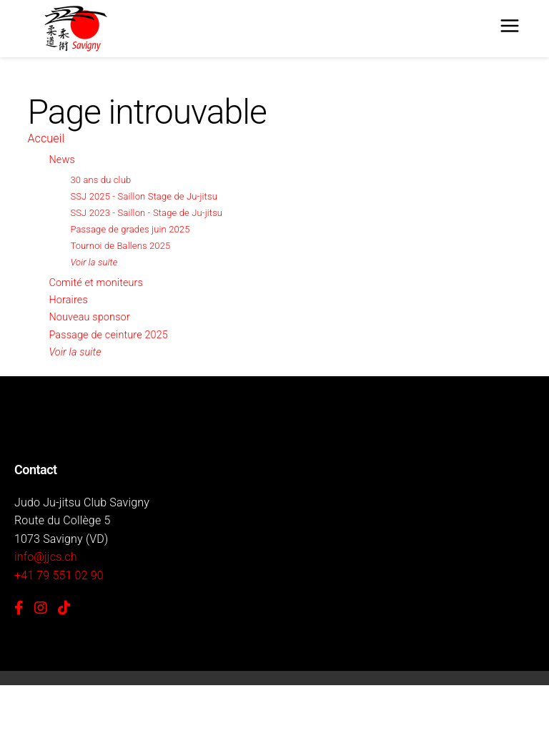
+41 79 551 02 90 (59, 575)
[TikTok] (64, 608)
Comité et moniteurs (96, 283)
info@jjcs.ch (46, 557)
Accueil (46, 138)
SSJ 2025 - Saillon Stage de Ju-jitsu (144, 196)
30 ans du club (100, 180)
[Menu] (510, 29)
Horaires (68, 300)
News (61, 160)
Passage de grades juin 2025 (130, 229)
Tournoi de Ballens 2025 (120, 246)
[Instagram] (41, 608)
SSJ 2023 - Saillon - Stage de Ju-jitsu (146, 213)
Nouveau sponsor (89, 317)
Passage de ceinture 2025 (108, 335)
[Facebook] (19, 608)
